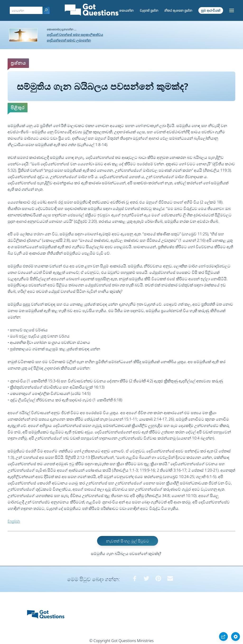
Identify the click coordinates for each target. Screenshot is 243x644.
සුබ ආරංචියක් (211, 10)
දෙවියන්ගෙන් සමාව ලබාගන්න (69, 40)
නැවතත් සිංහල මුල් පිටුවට (127, 541)
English (14, 521)
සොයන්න (126, 10)
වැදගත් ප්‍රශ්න (149, 10)
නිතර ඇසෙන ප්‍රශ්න (178, 10)
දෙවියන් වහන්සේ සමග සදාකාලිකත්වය (75, 35)
